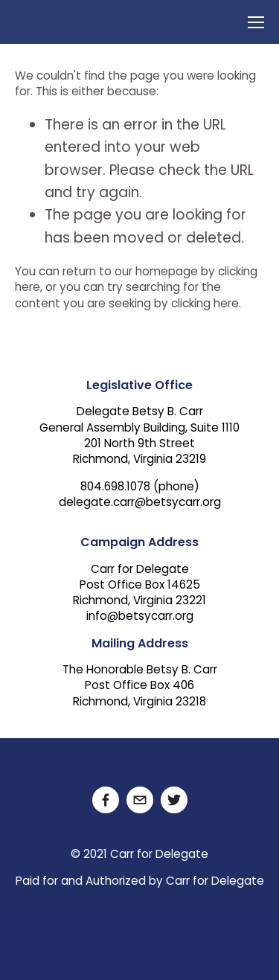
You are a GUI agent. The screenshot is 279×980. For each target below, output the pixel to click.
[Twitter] (174, 800)
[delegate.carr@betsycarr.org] (140, 800)
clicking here (205, 305)
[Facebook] (106, 800)
